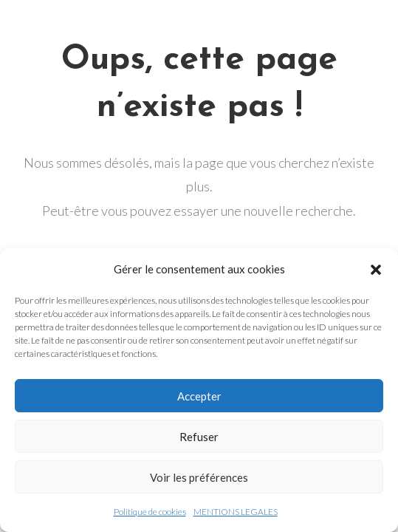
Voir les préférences (199, 477)
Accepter (199, 396)
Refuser (199, 437)
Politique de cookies (150, 512)
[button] (376, 270)
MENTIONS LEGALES (236, 512)
